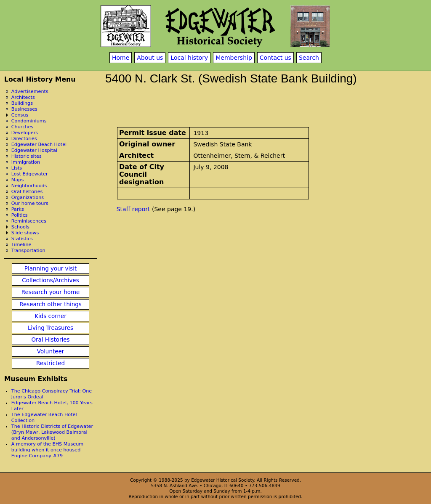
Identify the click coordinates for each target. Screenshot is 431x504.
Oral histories (27, 192)
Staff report (133, 209)
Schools (20, 227)
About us (150, 58)
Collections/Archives (50, 280)
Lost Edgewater (30, 174)
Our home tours (30, 203)
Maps (17, 180)
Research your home (51, 292)
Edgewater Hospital (34, 150)
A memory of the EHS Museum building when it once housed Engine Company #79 (47, 450)
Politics (20, 215)
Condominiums (29, 121)
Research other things (51, 304)
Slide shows (25, 233)
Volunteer (51, 351)
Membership (234, 58)
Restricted (51, 363)
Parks (18, 209)
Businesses (24, 109)
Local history (189, 58)
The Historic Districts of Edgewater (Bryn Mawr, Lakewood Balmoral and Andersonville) (52, 432)
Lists (17, 168)
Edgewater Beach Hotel (39, 145)
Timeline (21, 245)
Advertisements (30, 92)
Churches (22, 127)
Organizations (28, 198)
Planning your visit (51, 269)
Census (20, 115)
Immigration (26, 162)
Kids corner (51, 316)
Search (309, 58)
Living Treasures (51, 328)
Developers (25, 133)
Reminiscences (29, 221)
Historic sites (27, 156)
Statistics (22, 239)
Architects (23, 97)
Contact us (275, 58)
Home (121, 58)
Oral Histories (50, 340)
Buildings (22, 103)
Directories (24, 139)
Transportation (28, 251)
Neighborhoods (29, 186)
